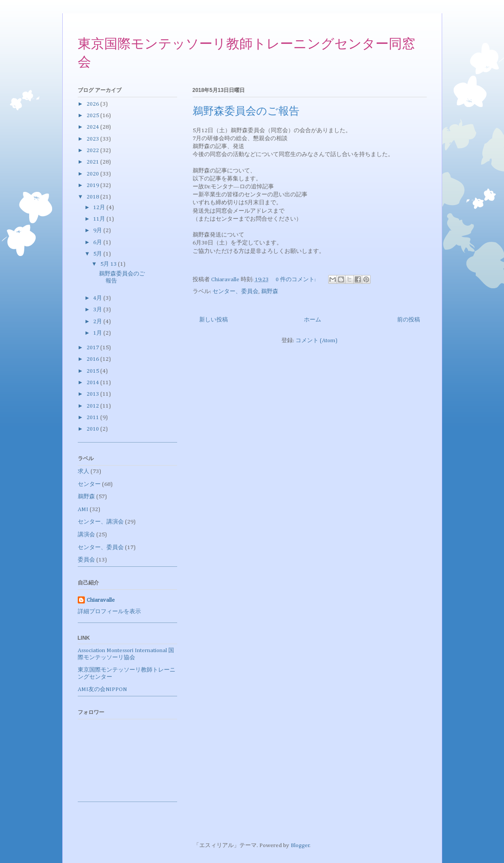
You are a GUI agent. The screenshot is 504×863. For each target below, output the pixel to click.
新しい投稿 (214, 320)
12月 (100, 208)
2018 (93, 197)
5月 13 (109, 264)
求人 (83, 472)
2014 (93, 383)
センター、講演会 (101, 522)
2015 (93, 371)
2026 (93, 104)
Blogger (300, 846)
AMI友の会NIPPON (102, 689)
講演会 (86, 535)
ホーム (313, 320)
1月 (98, 333)
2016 (93, 359)
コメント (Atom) (316, 341)
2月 (98, 322)
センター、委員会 (235, 292)
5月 (98, 254)
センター (89, 484)
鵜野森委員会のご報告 (246, 112)
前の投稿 (409, 320)
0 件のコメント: (296, 280)
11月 (100, 219)
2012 (93, 406)
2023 (93, 139)
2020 (93, 174)
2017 (93, 348)
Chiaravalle (101, 600)
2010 (93, 429)
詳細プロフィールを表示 (109, 612)
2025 (93, 116)
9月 (98, 231)
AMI (83, 510)
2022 (93, 151)
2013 (93, 394)
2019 (93, 185)
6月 (98, 242)
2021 (93, 162)
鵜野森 (270, 292)
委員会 (86, 560)
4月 (98, 298)
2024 (93, 127)
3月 (98, 310)
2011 (93, 418)
